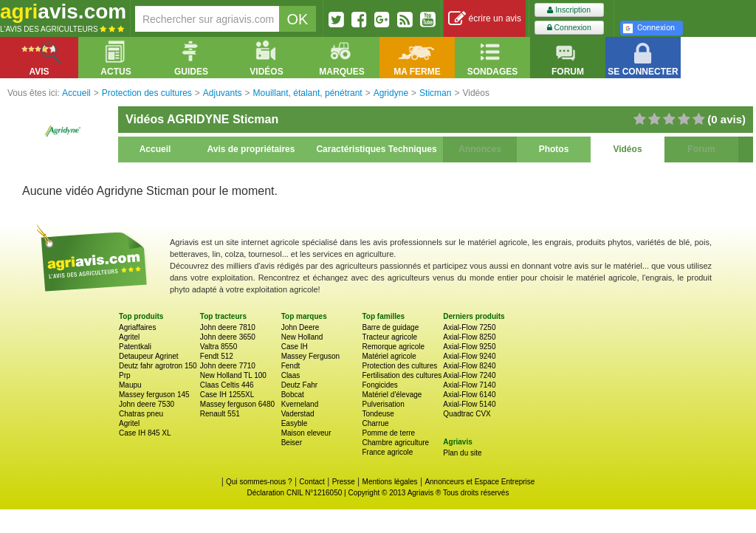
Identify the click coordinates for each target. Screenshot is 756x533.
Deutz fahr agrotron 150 (158, 366)
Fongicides (379, 385)
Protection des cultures (399, 366)
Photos (554, 149)
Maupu (130, 385)
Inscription (569, 10)
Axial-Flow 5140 (469, 404)
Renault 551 (220, 414)
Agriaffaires (137, 327)
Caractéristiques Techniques (376, 149)
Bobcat (293, 395)
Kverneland (300, 404)
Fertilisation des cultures (402, 375)
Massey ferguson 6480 (237, 404)
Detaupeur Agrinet (149, 356)
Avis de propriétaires (251, 149)
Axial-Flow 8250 (469, 337)
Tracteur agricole (389, 337)
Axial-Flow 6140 (469, 395)
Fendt (291, 366)
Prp (125, 375)
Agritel (129, 337)
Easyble (295, 423)
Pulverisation (383, 404)
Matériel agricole (389, 356)
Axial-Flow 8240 (469, 366)
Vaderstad (298, 414)
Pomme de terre (388, 433)
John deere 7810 (228, 327)
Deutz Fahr (299, 385)
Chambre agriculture (395, 443)
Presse (344, 482)
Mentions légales (390, 482)
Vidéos (627, 149)
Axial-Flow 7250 (469, 327)
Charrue (375, 423)
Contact (312, 482)
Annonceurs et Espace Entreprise (480, 482)
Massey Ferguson (310, 356)
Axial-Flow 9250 (469, 347)
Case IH (295, 347)
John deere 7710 (228, 366)
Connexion (569, 28)
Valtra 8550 (219, 347)
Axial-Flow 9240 (469, 356)
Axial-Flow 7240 (469, 375)
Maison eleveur (306, 433)
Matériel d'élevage (392, 395)
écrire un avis (485, 19)
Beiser (292, 443)
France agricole (387, 452)
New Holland (302, 337)
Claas (291, 375)
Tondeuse (378, 414)
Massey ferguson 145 (154, 395)
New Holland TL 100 (233, 375)
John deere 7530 (147, 404)
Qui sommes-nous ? (259, 482)
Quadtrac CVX (467, 414)
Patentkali (135, 347)
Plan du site (462, 453)
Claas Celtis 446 (227, 385)
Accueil (155, 149)
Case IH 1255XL (227, 395)
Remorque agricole (393, 347)
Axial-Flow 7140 (469, 385)
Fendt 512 (217, 356)
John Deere (300, 327)
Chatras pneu (141, 414)
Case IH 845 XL (145, 433)
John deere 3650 (228, 337)
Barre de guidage (390, 327)
